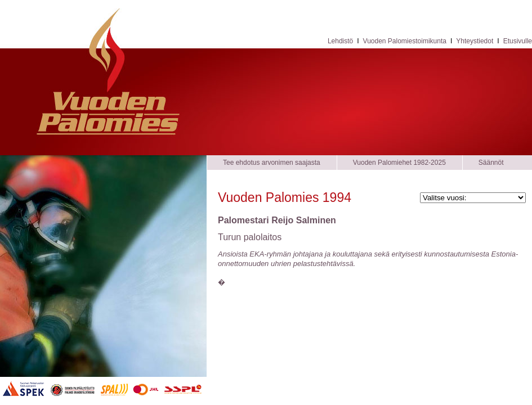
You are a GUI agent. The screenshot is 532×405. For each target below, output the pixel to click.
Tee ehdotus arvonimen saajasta (272, 163)
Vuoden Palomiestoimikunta (405, 41)
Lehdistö (340, 41)
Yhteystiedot (475, 41)
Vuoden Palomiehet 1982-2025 (399, 163)
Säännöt (491, 163)
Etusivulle (518, 41)
